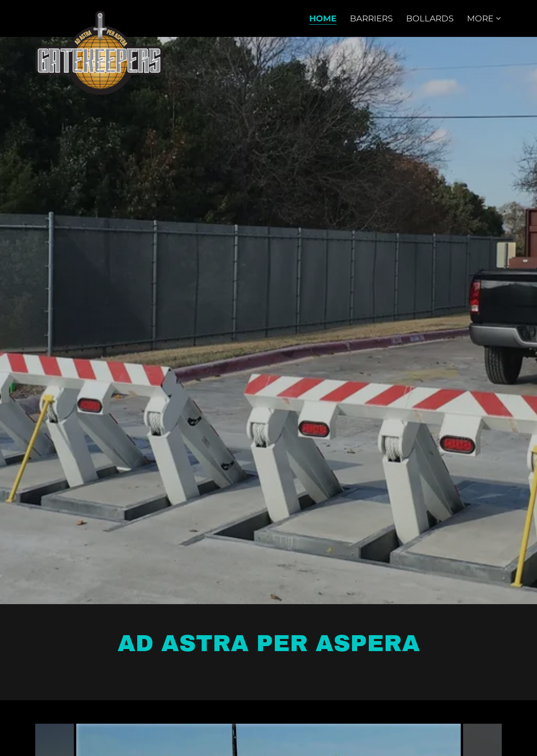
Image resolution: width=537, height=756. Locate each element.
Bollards (430, 18)
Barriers (371, 18)
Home (323, 18)
